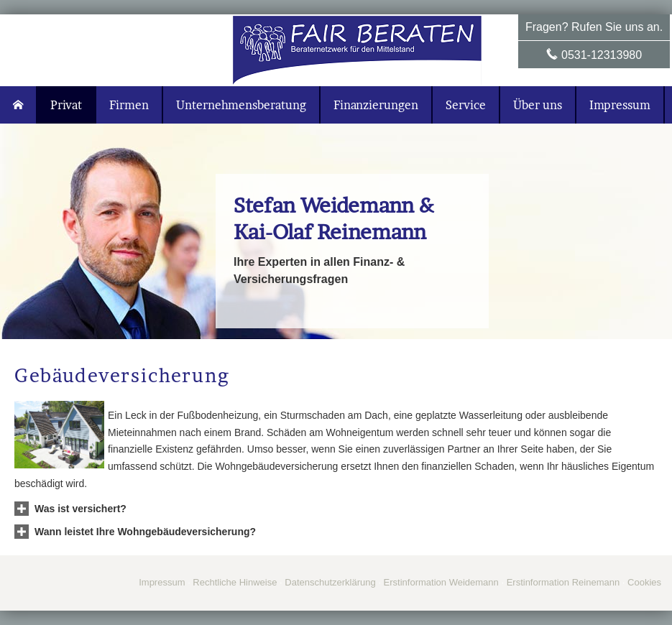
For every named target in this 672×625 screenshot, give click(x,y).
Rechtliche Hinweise (235, 582)
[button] (80, 509)
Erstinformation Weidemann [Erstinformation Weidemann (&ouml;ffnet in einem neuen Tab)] (441, 582)
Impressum (162, 582)
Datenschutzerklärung (330, 582)
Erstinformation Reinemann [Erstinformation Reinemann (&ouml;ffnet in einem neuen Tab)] (563, 582)
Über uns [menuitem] (538, 105)
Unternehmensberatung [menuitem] (241, 105)
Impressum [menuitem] (620, 105)
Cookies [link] (644, 582)
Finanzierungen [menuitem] (376, 105)
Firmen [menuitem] (129, 105)
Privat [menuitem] (66, 105)
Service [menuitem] (466, 105)
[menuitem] (19, 105)
